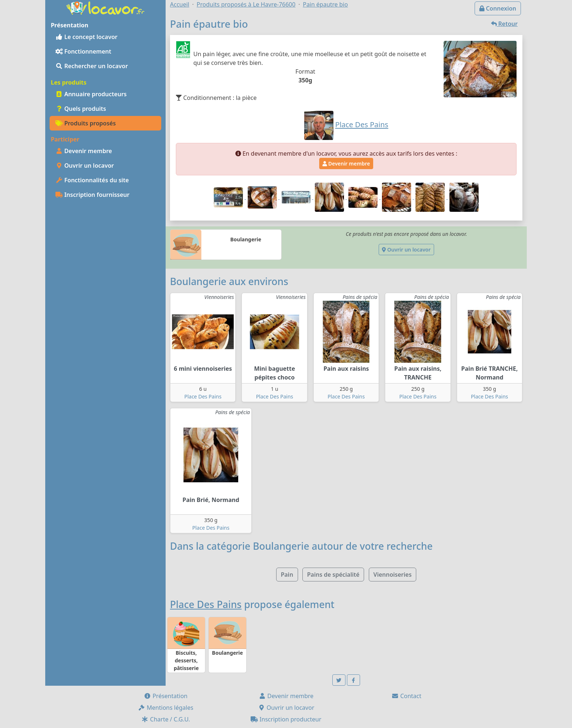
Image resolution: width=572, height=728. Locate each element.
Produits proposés (86, 123)
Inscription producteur (286, 719)
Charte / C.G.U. (166, 719)
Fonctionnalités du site (92, 180)
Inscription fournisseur (92, 195)
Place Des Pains (203, 396)
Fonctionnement (83, 51)
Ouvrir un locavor (85, 166)
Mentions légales (166, 708)
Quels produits (81, 109)
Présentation (166, 696)
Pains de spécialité (333, 575)
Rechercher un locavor (92, 66)
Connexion (498, 8)
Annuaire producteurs (91, 94)
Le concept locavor (86, 37)
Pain (287, 575)
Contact (406, 696)
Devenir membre (84, 151)
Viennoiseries (393, 575)
